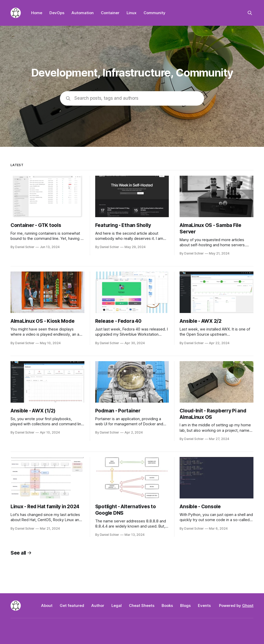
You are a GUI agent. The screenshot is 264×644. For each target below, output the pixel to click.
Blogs (185, 605)
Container (110, 13)
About (47, 605)
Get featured (72, 605)
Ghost (248, 605)
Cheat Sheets (142, 605)
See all (21, 553)
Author (98, 605)
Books (167, 605)
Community (155, 13)
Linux (131, 13)
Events (204, 605)
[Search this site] (250, 13)
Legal (117, 605)
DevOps (57, 13)
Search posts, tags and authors (106, 98)
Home (37, 13)
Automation (83, 13)
